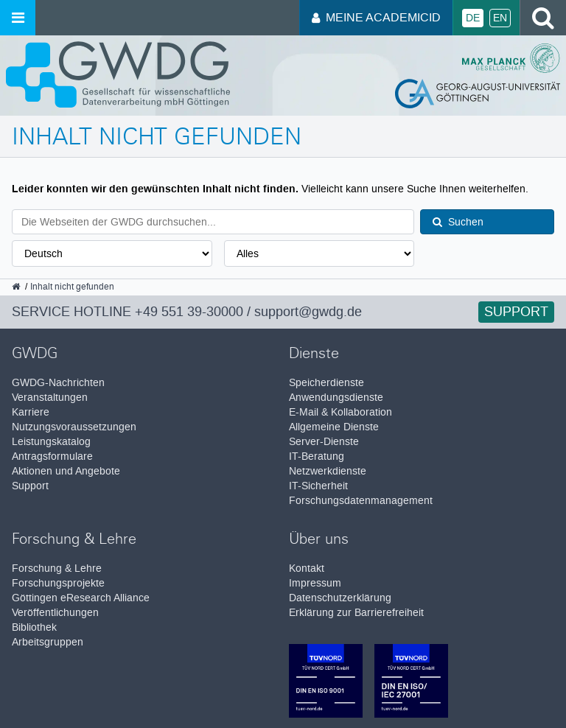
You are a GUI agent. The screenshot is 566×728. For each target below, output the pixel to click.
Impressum (315, 583)
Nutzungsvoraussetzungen (74, 427)
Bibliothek (34, 627)
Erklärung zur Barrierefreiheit (356, 613)
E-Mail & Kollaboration (340, 412)
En (500, 18)
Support (516, 312)
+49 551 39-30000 (189, 312)
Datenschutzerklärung (340, 598)
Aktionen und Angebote (66, 471)
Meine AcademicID (376, 17)
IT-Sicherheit (318, 486)
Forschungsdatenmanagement (361, 501)
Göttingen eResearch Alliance (81, 598)
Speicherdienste (326, 383)
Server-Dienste (324, 442)
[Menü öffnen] (18, 18)
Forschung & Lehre (57, 568)
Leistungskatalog (51, 442)
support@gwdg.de (308, 312)
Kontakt (307, 568)
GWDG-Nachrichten (58, 383)
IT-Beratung (317, 456)
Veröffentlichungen (55, 613)
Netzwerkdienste (328, 471)
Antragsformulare (52, 456)
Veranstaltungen (50, 398)
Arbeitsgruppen (48, 642)
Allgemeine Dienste (334, 427)
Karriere (31, 412)
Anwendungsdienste (336, 398)
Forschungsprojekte (58, 583)
